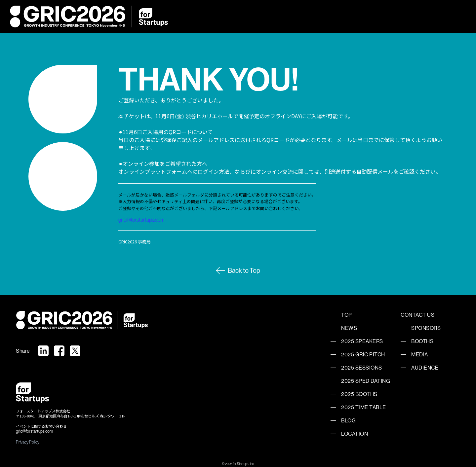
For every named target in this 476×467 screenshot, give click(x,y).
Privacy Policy (28, 442)
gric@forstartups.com (141, 220)
